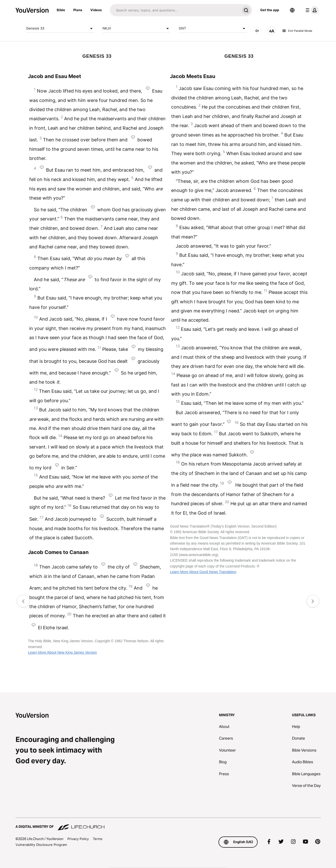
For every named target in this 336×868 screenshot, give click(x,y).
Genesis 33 (60, 28)
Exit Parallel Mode (297, 31)
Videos (96, 10)
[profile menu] (311, 10)
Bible (61, 10)
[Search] (175, 10)
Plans (78, 10)
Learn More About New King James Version (62, 652)
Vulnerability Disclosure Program (41, 845)
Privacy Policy (78, 839)
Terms (98, 839)
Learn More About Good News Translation (203, 572)
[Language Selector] (292, 10)
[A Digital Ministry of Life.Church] (168, 824)
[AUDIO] (257, 31)
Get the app (270, 10)
